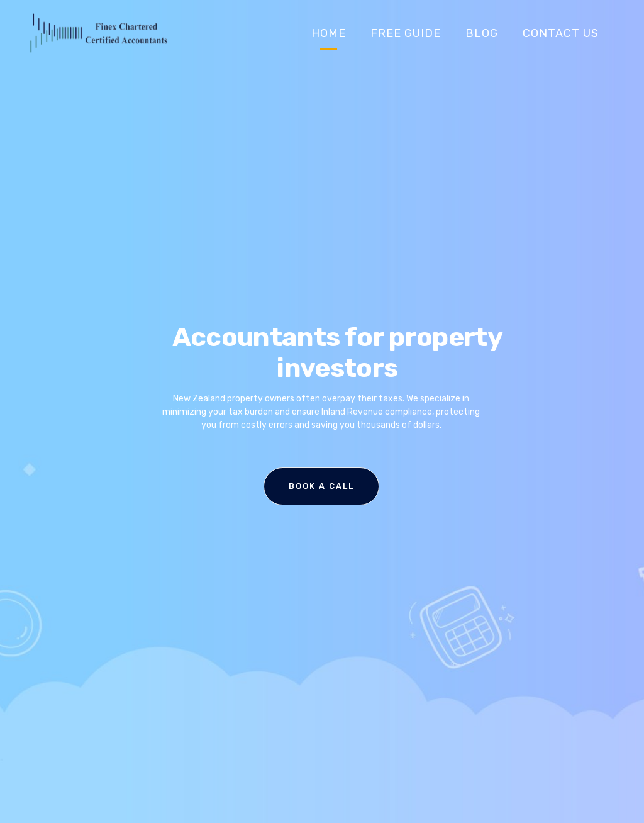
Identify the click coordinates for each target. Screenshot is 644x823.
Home (329, 33)
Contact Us (561, 33)
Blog (482, 33)
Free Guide (406, 33)
